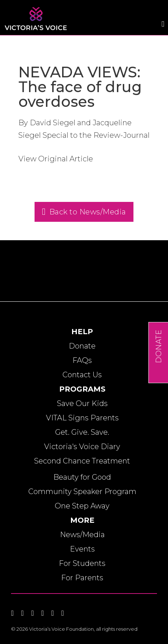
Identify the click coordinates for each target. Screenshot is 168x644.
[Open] (163, 24)
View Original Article (56, 159)
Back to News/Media (84, 212)
